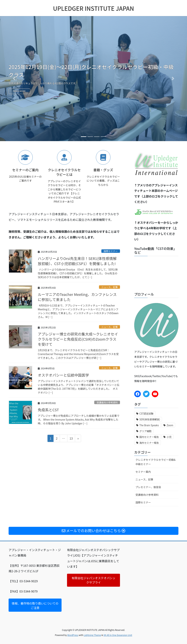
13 (71, 439)
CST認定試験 (146, 414)
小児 (169, 437)
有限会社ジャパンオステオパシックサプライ (93, 580)
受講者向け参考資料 (107, 402)
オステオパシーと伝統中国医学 (63, 375)
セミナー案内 (143, 472)
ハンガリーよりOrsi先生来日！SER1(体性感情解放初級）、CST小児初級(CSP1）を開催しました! (77, 261)
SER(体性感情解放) (150, 419)
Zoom (170, 425)
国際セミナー (111, 251)
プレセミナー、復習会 (148, 487)
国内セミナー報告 (149, 437)
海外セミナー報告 (149, 443)
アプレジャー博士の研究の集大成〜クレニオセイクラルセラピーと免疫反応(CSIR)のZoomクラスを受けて (78, 339)
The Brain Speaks (149, 425)
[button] (14, 79)
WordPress (73, 635)
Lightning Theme (92, 635)
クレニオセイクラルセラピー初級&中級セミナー (155, 462)
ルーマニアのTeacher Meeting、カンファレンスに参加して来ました (77, 297)
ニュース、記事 (109, 287)
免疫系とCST (48, 410)
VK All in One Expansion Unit (118, 635)
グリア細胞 (145, 431)
